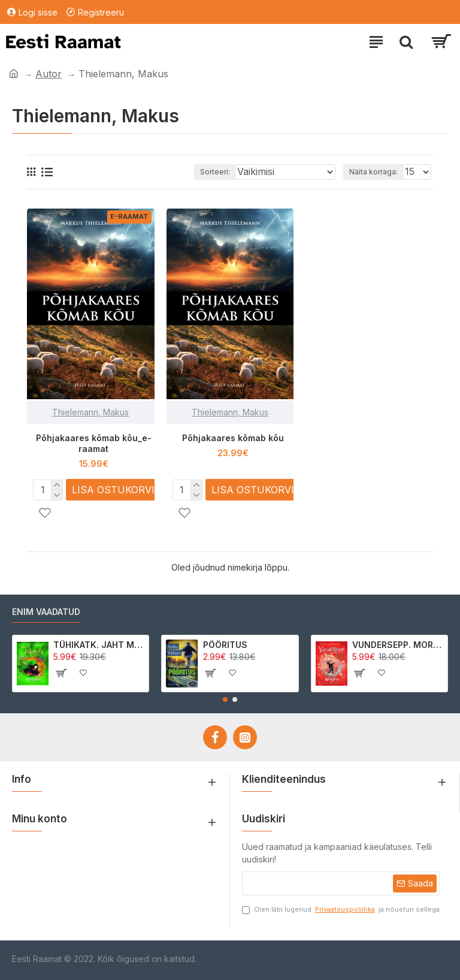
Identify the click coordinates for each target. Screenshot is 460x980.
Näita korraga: (373, 172)
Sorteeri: (215, 172)
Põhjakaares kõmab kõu (233, 438)
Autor (49, 74)
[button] (225, 699)
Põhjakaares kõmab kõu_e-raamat (94, 443)
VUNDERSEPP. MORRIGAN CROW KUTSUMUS (398, 645)
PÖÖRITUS (225, 645)
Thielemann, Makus (90, 412)
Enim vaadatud (46, 612)
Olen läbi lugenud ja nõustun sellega (341, 910)
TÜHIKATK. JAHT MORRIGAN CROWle (99, 645)
